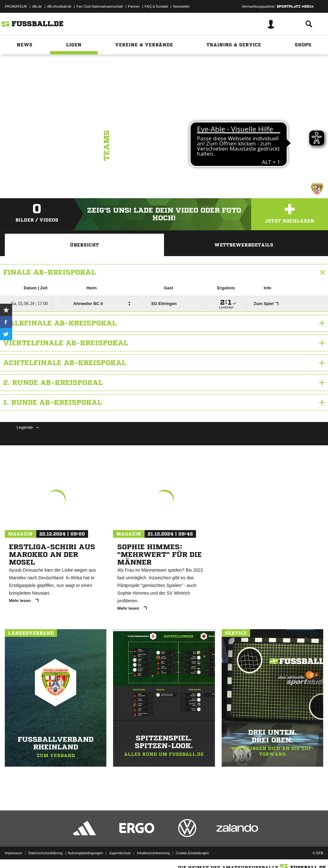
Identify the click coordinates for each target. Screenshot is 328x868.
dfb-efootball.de (59, 6)
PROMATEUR (16, 6)
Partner (134, 6)
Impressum (13, 853)
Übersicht (84, 245)
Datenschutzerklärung (45, 853)
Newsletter (181, 6)
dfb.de (37, 6)
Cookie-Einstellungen (193, 853)
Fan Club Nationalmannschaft (100, 6)
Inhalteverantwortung (153, 853)
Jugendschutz (120, 853)
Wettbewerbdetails (244, 245)
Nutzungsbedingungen (85, 853)
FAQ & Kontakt (156, 6)
